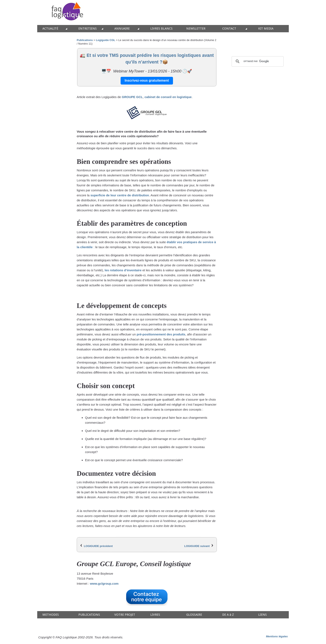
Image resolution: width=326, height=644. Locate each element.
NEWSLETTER (196, 29)
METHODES (51, 615)
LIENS (262, 615)
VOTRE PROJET (125, 615)
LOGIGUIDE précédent (98, 546)
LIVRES (155, 615)
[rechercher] (257, 61)
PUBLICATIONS (89, 615)
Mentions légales (277, 636)
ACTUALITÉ (50, 29)
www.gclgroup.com (104, 584)
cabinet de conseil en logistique (168, 97)
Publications (85, 40)
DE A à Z (228, 615)
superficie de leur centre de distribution (120, 195)
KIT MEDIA (266, 29)
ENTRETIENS (88, 29)
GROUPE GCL (132, 97)
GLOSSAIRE (194, 615)
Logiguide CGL (106, 40)
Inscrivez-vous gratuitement (147, 80)
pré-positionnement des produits (161, 334)
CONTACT (229, 29)
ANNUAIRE (122, 29)
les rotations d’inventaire (123, 270)
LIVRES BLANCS (161, 29)
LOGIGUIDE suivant (197, 546)
